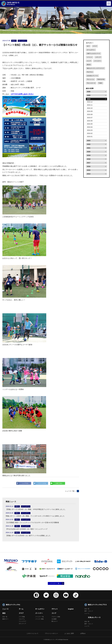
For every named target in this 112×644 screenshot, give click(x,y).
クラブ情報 (22, 617)
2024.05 (90, 124)
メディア (98, 57)
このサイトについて (32, 633)
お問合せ (83, 633)
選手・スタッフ (89, 611)
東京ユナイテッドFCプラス (97, 605)
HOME (4, 9)
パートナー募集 (39, 619)
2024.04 (90, 127)
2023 (89, 141)
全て (88, 46)
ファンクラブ (22, 621)
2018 (89, 159)
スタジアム (22, 619)
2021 (89, 148)
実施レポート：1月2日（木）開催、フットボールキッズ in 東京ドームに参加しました (35, 516)
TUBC (100, 83)
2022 (89, 144)
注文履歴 (54, 619)
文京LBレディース (92, 76)
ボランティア (22, 624)
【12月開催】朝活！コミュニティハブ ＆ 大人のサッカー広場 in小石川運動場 (32, 522)
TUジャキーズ (91, 83)
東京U (89, 65)
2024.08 (90, 114)
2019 (89, 155)
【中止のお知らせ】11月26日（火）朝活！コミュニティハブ (27, 529)
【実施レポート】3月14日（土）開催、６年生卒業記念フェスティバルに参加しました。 (36, 509)
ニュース (5, 609)
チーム (21, 609)
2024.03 (90, 130)
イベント (90, 57)
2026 (89, 92)
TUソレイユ (90, 79)
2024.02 (90, 133)
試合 (4, 613)
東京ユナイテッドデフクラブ (95, 68)
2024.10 (90, 108)
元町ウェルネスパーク (94, 54)
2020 (89, 152)
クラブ (95, 46)
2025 (89, 95)
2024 (89, 99)
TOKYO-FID (101, 79)
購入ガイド (55, 621)
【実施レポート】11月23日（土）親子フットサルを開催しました (28, 536)
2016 (89, 166)
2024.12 (90, 102)
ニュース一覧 (12, 9)
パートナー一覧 (55, 583)
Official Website (10, 4)
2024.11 (90, 105)
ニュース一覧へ (70, 491)
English (71, 609)
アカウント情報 (56, 617)
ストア (89, 61)
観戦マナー (5, 619)
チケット (55, 609)
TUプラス (90, 72)
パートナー (97, 61)
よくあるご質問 (69, 633)
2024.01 (90, 137)
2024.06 (90, 121)
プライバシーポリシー (51, 633)
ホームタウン (91, 50)
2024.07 (90, 118)
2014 (89, 174)
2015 (89, 170)
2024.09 (90, 111)
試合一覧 (5, 617)
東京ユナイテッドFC (13, 605)
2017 (89, 163)
